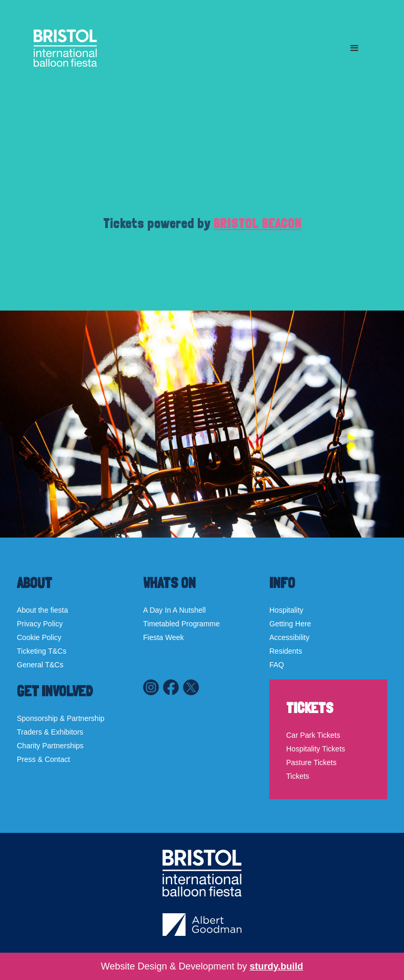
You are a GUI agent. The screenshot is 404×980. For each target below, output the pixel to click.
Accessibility (289, 637)
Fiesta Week (164, 637)
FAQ (277, 665)
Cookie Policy (39, 637)
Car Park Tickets (313, 735)
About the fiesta (42, 610)
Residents (286, 651)
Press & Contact (43, 759)
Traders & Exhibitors (50, 732)
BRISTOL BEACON (257, 224)
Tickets (298, 776)
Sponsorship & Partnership (61, 718)
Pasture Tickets (311, 762)
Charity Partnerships (50, 746)
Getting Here (290, 624)
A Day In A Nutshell (174, 610)
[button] (355, 48)
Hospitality (286, 610)
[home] (65, 48)
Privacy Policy (40, 624)
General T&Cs (40, 665)
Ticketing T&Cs (42, 651)
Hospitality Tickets (316, 749)
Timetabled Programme (181, 624)
